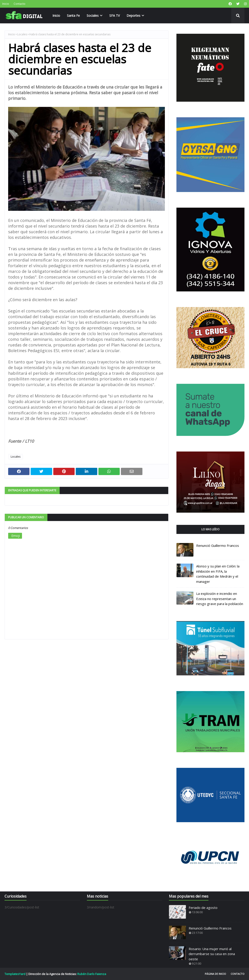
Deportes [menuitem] (133, 16)
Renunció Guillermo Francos (218, 545)
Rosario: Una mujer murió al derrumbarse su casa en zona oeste (212, 954)
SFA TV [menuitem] (115, 16)
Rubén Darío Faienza (92, 974)
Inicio (6, 4)
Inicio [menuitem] (56, 16)
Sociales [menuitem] (93, 16)
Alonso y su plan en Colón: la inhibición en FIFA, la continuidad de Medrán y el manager (218, 574)
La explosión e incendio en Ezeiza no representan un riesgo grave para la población (220, 599)
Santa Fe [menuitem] (73, 16)
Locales (22, 34)
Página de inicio (215, 974)
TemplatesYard (15, 974)
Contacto (20, 4)
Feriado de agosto (203, 908)
